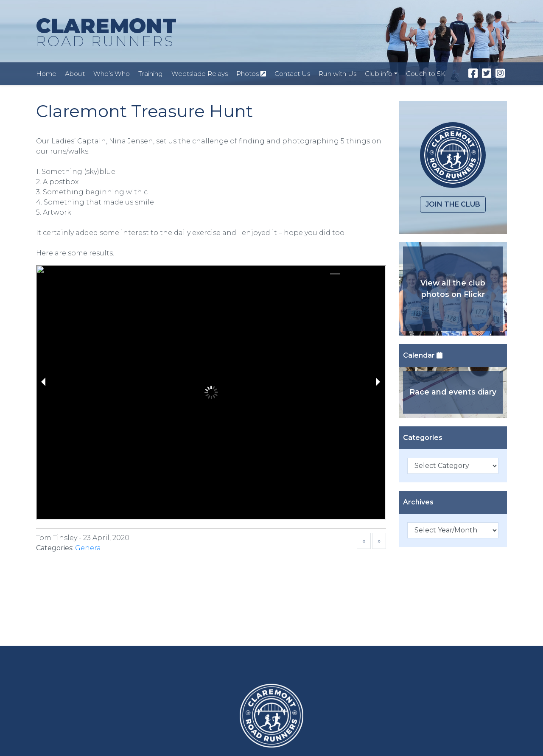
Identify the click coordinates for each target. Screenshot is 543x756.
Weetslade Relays (200, 74)
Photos (251, 74)
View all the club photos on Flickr (453, 288)
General (89, 548)
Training (151, 74)
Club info (379, 74)
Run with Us (337, 74)
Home (46, 74)
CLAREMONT (106, 33)
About (75, 74)
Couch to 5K (426, 74)
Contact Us (292, 74)
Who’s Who (112, 74)
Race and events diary (453, 392)
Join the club (453, 204)
